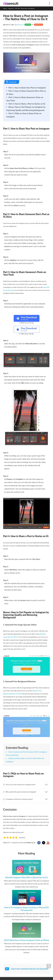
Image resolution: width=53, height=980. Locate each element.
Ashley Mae (20, 25)
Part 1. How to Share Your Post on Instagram (27, 88)
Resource (11, 8)
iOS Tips (17, 8)
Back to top (49, 967)
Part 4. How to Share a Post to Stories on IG (27, 104)
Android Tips (39, 25)
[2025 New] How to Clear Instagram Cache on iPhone (26, 940)
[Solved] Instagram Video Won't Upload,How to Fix (26, 877)
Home (5, 8)
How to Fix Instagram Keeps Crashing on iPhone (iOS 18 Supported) (26, 909)
